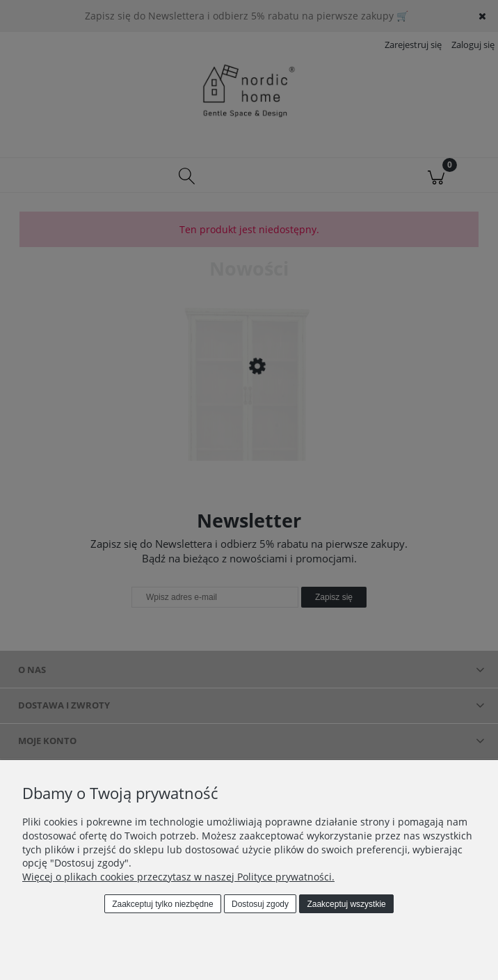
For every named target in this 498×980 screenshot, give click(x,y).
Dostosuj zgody (260, 904)
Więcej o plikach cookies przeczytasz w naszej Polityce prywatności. (178, 877)
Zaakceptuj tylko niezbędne (162, 904)
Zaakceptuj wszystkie (346, 904)
